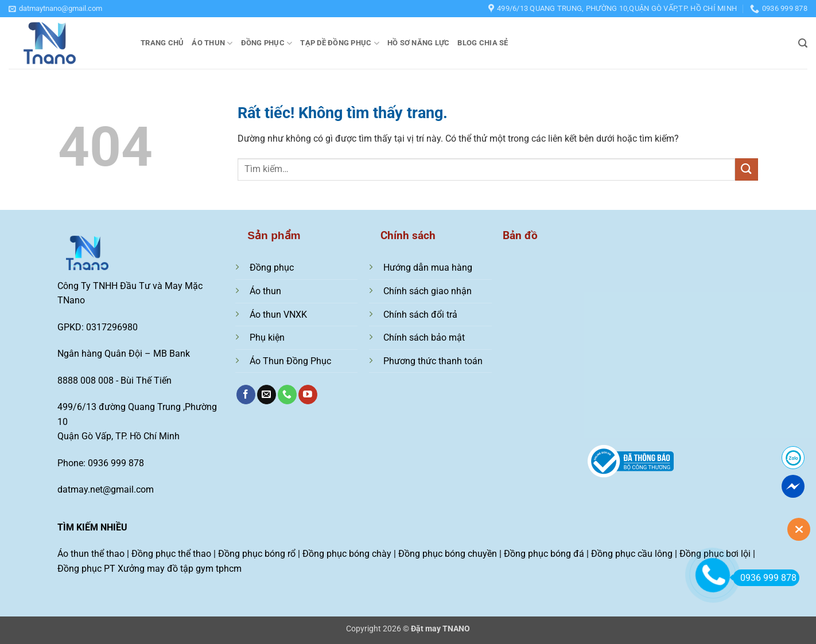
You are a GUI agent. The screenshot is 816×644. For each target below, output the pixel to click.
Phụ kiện (267, 337)
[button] (55, 9)
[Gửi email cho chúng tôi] (267, 395)
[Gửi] (747, 169)
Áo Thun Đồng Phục (290, 361)
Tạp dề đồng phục (340, 43)
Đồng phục (267, 43)
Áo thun (212, 43)
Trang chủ (162, 43)
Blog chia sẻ (483, 43)
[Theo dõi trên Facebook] (246, 395)
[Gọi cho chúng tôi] (287, 395)
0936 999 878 (765, 578)
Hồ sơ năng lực (419, 43)
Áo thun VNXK (278, 315)
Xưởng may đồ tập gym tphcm (180, 569)
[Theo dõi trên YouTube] (308, 395)
